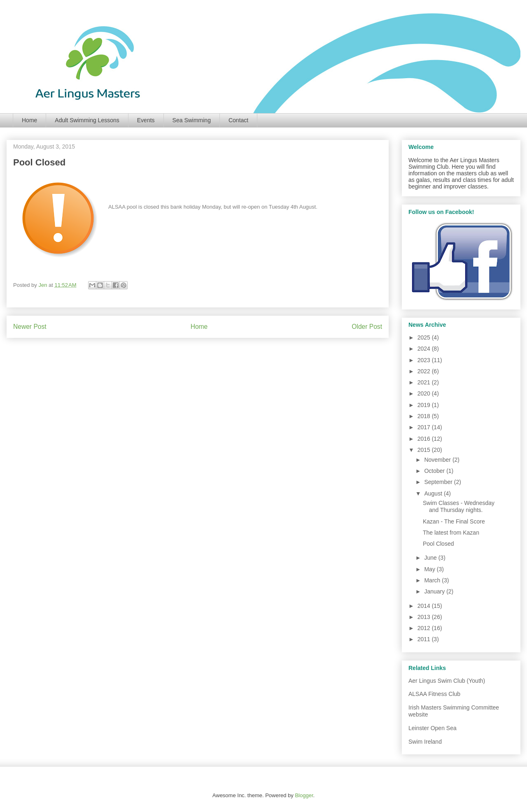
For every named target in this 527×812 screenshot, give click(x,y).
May (430, 569)
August (434, 493)
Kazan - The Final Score (454, 521)
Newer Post (30, 327)
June (431, 558)
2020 (425, 393)
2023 (425, 360)
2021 (425, 382)
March (433, 580)
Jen (43, 285)
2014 (425, 606)
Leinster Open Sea (433, 728)
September (439, 482)
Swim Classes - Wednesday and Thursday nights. (459, 506)
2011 (425, 639)
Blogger (304, 795)
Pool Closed (438, 544)
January (435, 591)
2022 (425, 371)
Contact (238, 120)
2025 (425, 337)
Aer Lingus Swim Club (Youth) (447, 681)
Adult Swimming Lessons (87, 120)
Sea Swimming (192, 120)
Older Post (367, 327)
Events (146, 120)
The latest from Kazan (451, 533)
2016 (425, 439)
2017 (425, 427)
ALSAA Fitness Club (434, 694)
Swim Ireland (425, 742)
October (435, 471)
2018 (425, 416)
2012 (425, 628)
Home (29, 120)
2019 (425, 405)
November (438, 460)
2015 (425, 450)
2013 (425, 617)
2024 (425, 349)
